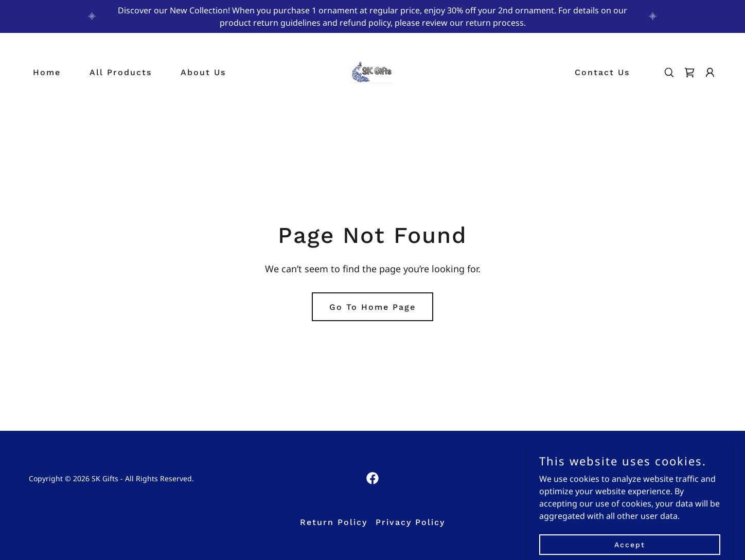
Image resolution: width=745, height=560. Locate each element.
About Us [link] (203, 72)
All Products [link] (121, 72)
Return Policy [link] (334, 522)
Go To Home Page (372, 307)
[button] (710, 73)
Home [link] (47, 72)
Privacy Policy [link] (410, 522)
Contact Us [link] (602, 72)
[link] (372, 72)
